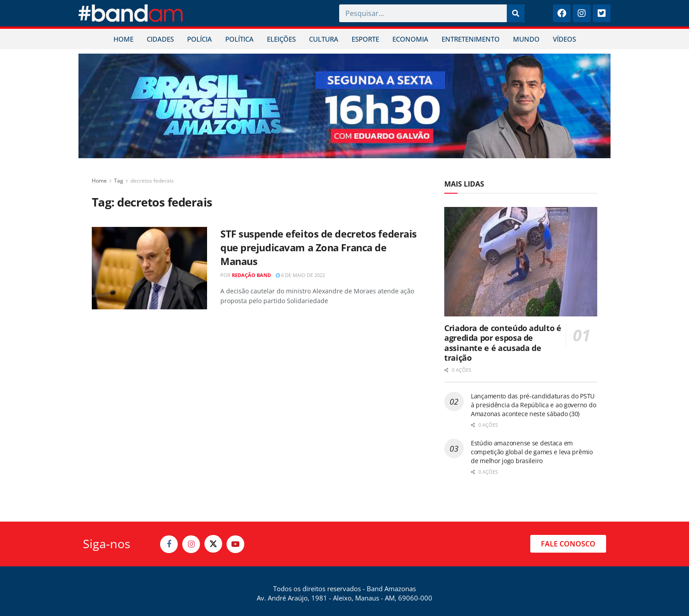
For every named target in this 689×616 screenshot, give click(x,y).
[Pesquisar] (516, 13)
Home (99, 181)
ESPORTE (365, 39)
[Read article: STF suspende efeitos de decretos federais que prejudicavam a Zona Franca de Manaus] (149, 268)
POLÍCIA (200, 39)
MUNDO (526, 39)
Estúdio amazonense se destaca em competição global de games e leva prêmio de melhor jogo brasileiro (532, 452)
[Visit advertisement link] (344, 106)
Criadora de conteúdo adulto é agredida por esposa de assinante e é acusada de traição (503, 343)
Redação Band (251, 275)
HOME (123, 39)
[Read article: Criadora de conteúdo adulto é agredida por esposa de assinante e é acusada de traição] (521, 262)
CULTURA (324, 39)
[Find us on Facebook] (169, 544)
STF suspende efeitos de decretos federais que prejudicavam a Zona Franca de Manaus (319, 247)
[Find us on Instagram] (191, 544)
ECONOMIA (410, 39)
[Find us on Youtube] (235, 544)
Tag (119, 181)
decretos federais (152, 181)
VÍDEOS (564, 39)
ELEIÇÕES (281, 39)
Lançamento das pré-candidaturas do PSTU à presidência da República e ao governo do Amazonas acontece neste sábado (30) (533, 405)
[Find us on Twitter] (213, 544)
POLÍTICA (239, 39)
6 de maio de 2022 (300, 275)
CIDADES (160, 39)
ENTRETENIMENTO (471, 39)
